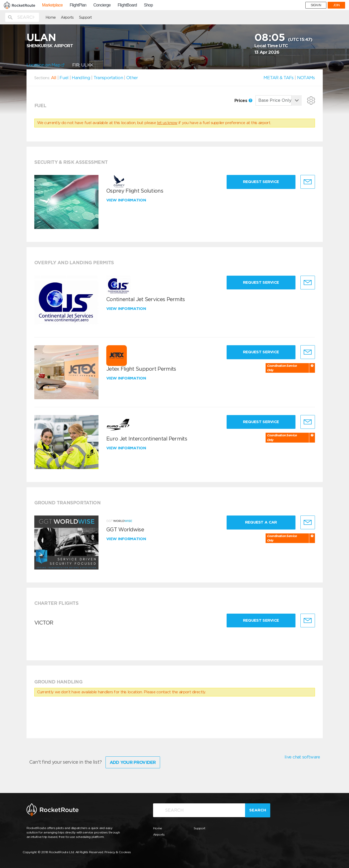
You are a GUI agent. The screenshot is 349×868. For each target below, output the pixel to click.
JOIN (336, 5)
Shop (149, 5)
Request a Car (261, 522)
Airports (67, 17)
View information (127, 200)
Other (132, 78)
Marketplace (52, 5)
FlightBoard (127, 5)
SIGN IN (316, 5)
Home (51, 17)
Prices (243, 100)
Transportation (108, 78)
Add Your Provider (133, 762)
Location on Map (46, 65)
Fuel (64, 78)
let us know (167, 123)
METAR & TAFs (279, 78)
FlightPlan (78, 5)
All (54, 78)
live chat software (302, 757)
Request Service (261, 182)
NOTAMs (306, 78)
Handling (81, 78)
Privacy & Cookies (118, 852)
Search (258, 810)
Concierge (102, 5)
